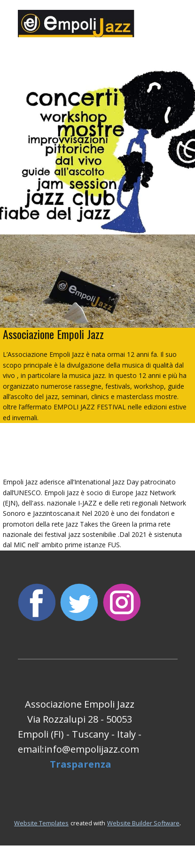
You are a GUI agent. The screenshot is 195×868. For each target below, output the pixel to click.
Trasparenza (81, 764)
